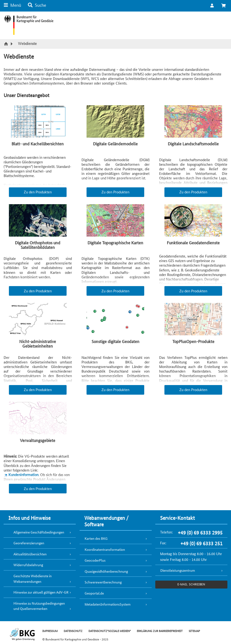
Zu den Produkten (38, 192)
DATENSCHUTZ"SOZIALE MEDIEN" (110, 631)
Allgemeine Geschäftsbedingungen (39, 532)
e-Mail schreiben (191, 584)
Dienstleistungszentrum (178, 570)
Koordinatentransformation (105, 549)
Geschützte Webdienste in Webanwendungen (33, 579)
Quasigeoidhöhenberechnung (106, 571)
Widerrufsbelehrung (28, 565)
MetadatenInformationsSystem (108, 604)
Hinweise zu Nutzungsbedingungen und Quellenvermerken (39, 606)
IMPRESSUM (50, 631)
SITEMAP (194, 631)
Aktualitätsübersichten (30, 554)
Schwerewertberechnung (103, 582)
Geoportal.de (94, 593)
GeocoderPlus (95, 560)
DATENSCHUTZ (73, 631)
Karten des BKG (96, 538)
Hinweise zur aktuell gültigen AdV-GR (41, 592)
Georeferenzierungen (29, 543)
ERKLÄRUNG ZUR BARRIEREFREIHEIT (160, 631)
